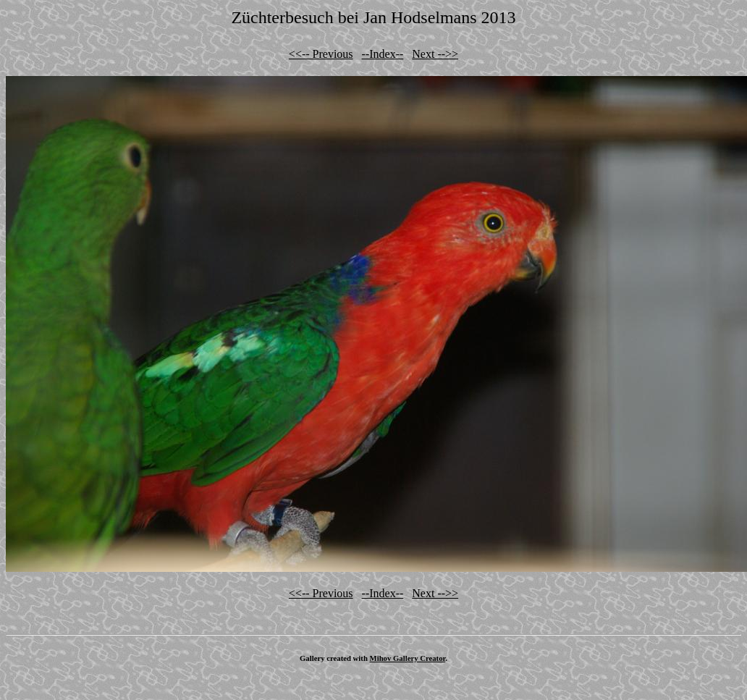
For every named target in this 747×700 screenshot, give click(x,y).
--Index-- (383, 54)
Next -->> (435, 54)
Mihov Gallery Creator (408, 658)
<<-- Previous (321, 54)
